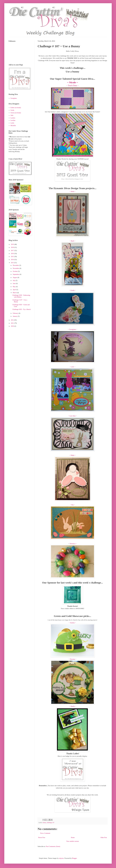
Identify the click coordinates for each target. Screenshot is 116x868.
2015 (13, 257)
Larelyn (13, 118)
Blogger (74, 858)
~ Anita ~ (72, 191)
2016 (13, 254)
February (16, 313)
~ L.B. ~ (72, 367)
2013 (13, 263)
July (14, 281)
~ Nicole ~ (73, 82)
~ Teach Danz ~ (72, 86)
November (16, 268)
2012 (13, 320)
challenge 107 (50, 823)
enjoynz (61, 858)
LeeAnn (13, 120)
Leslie (12, 123)
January (15, 316)
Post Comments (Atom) (53, 846)
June (14, 284)
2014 (13, 260)
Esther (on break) (16, 108)
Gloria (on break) (16, 113)
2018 (13, 247)
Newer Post (42, 838)
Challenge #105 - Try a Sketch (22, 309)
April (14, 290)
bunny (44, 823)
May (14, 287)
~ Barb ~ (72, 241)
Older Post (104, 838)
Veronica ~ (73, 544)
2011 (13, 323)
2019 (13, 244)
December (16, 265)
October (15, 271)
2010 (13, 326)
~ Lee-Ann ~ (72, 416)
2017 (13, 251)
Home (73, 838)
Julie (12, 115)
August (15, 277)
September (16, 274)
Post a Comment (45, 833)
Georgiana (14, 98)
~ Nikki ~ (72, 455)
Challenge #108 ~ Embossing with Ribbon (21, 296)
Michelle (13, 126)
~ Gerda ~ (72, 290)
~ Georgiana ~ (72, 329)
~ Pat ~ (72, 505)
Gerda (12, 110)
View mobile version (73, 841)
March (15, 293)
